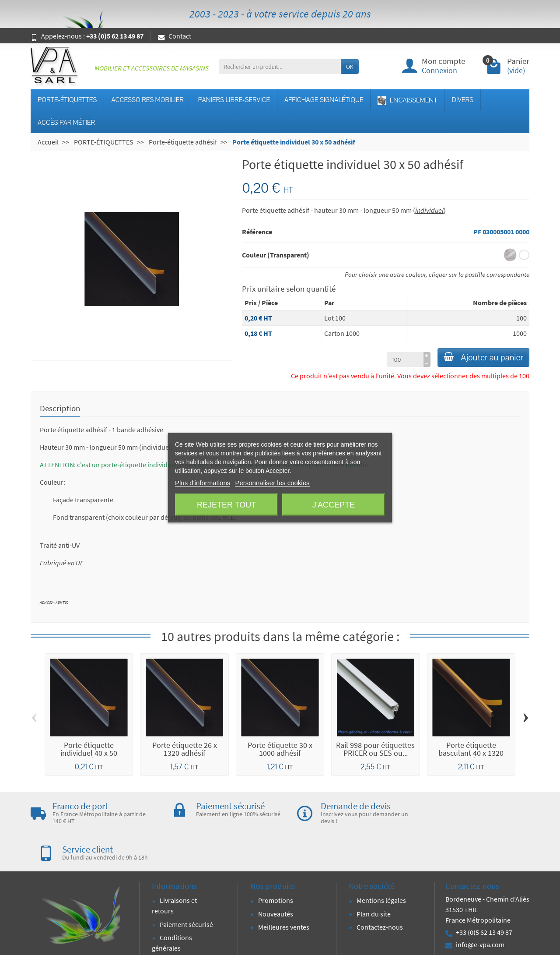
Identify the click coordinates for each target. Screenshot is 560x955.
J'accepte (334, 504)
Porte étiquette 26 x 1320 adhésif (185, 751)
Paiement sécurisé (186, 890)
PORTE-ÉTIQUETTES (67, 100)
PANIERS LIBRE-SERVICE (234, 100)
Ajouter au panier (479, 358)
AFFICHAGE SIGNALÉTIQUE (324, 100)
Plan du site (374, 879)
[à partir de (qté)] (396, 361)
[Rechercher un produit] (280, 67)
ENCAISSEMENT (407, 100)
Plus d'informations (203, 482)
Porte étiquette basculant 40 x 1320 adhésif (471, 755)
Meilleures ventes (284, 892)
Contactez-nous (380, 892)
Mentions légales (381, 866)
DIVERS (463, 100)
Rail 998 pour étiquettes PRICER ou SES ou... (375, 751)
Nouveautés (276, 879)
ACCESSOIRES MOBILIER (147, 100)
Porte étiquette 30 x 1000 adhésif (280, 751)
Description (60, 410)
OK (350, 67)
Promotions (276, 866)
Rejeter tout (226, 504)
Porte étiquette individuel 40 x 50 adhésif (89, 755)
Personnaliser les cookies (272, 482)
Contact (175, 36)
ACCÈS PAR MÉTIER (66, 123)
